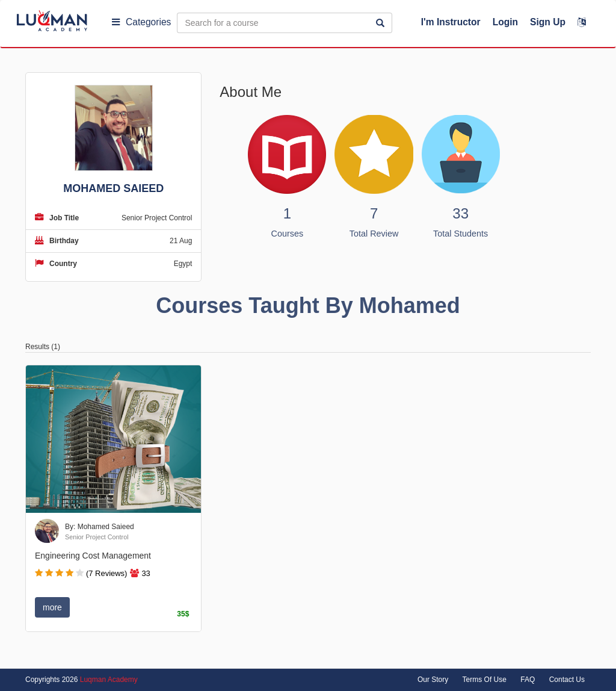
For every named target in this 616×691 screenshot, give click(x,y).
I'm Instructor (451, 22)
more (52, 607)
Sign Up (548, 22)
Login (505, 22)
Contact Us (567, 680)
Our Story (433, 680)
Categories (141, 22)
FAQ (528, 680)
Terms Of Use (485, 680)
